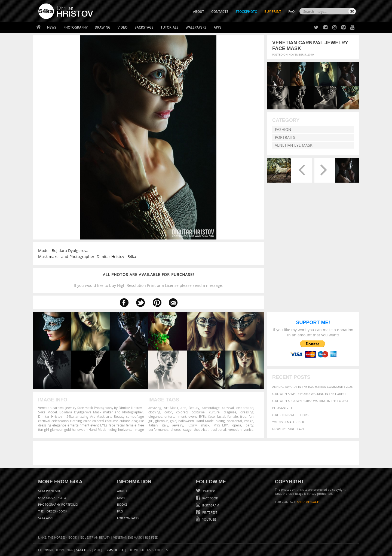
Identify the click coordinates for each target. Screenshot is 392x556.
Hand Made (205, 421)
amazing (155, 408)
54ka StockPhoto (52, 498)
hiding (220, 421)
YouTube (209, 519)
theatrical (201, 429)
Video (122, 27)
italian (153, 425)
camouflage (211, 408)
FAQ (291, 12)
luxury (192, 425)
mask (205, 425)
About (122, 491)
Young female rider (288, 422)
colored (182, 412)
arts (183, 408)
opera (237, 425)
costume (198, 412)
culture (214, 412)
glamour (162, 421)
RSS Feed (152, 537)
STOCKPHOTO (246, 12)
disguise (230, 412)
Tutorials (170, 27)
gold (173, 421)
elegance (155, 416)
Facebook (210, 498)
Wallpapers (196, 27)
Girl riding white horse (291, 415)
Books (122, 504)
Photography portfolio (58, 504)
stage (187, 429)
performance (158, 429)
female (233, 416)
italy (165, 425)
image (249, 421)
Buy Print (273, 12)
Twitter (208, 491)
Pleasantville (283, 408)
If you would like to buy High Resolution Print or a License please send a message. (148, 280)
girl (151, 421)
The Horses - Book (53, 511)
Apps (218, 27)
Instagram (210, 505)
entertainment (175, 416)
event (193, 416)
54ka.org (83, 550)
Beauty (194, 408)
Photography (76, 27)
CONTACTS (220, 12)
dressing (247, 412)
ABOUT (199, 12)
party (249, 425)
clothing (154, 412)
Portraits (285, 137)
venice (249, 429)
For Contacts (128, 518)
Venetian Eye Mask (294, 145)
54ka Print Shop (51, 491)
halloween (186, 421)
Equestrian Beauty (95, 537)
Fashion (283, 129)
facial (221, 416)
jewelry (178, 425)
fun (251, 416)
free (243, 416)
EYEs (203, 416)
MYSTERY (221, 425)
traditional (218, 429)
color (168, 412)
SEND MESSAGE (308, 502)
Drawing (103, 27)
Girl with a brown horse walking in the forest (310, 401)
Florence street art (288, 429)
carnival (228, 408)
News (52, 27)
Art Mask (171, 408)
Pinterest (209, 512)
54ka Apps (46, 518)
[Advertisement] (197, 453)
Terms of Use (114, 550)
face (212, 416)
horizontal (234, 421)
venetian (235, 429)
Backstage (144, 27)
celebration (245, 408)
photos (176, 429)
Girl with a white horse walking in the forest (309, 394)
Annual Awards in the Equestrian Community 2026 (312, 387)
